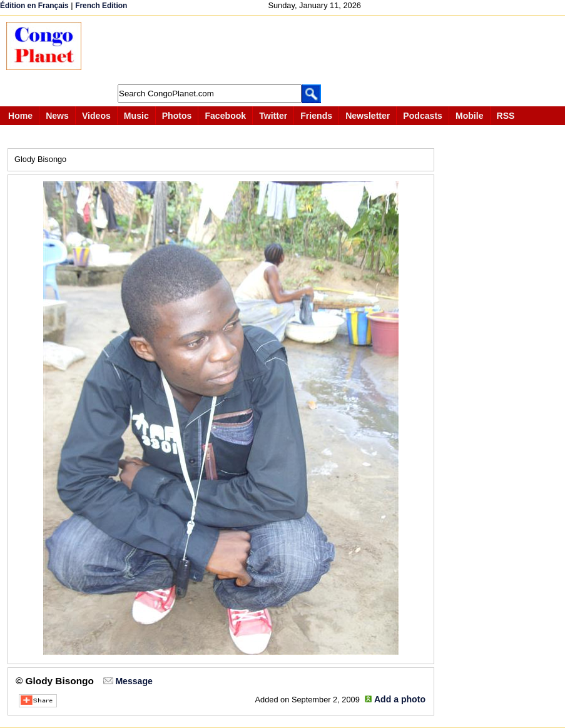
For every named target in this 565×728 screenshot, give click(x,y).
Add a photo (400, 699)
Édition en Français (34, 6)
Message (134, 681)
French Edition (101, 6)
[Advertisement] (322, 50)
